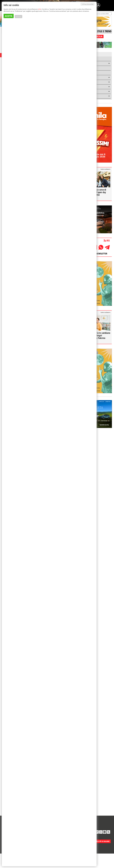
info (40, 9)
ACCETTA (9, 16)
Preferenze (18, 17)
